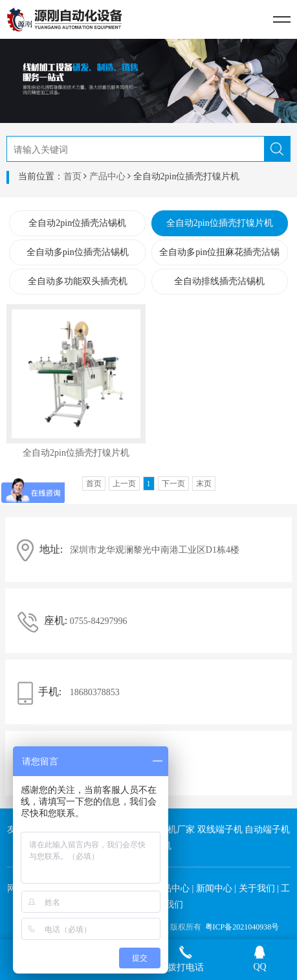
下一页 (173, 484)
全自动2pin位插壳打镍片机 (220, 223)
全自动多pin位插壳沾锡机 (78, 252)
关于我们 (257, 888)
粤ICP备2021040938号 (242, 927)
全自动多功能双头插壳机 (78, 281)
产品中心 (107, 176)
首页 (72, 176)
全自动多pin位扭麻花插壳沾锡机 (219, 256)
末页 (204, 484)
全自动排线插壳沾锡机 (219, 281)
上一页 (124, 484)
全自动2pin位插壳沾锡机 (77, 223)
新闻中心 (214, 888)
